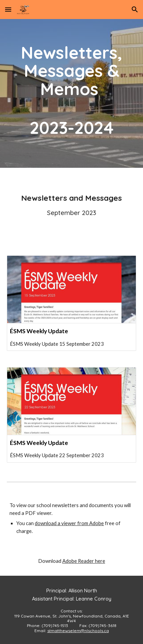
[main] (71, 93)
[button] (8, 9)
